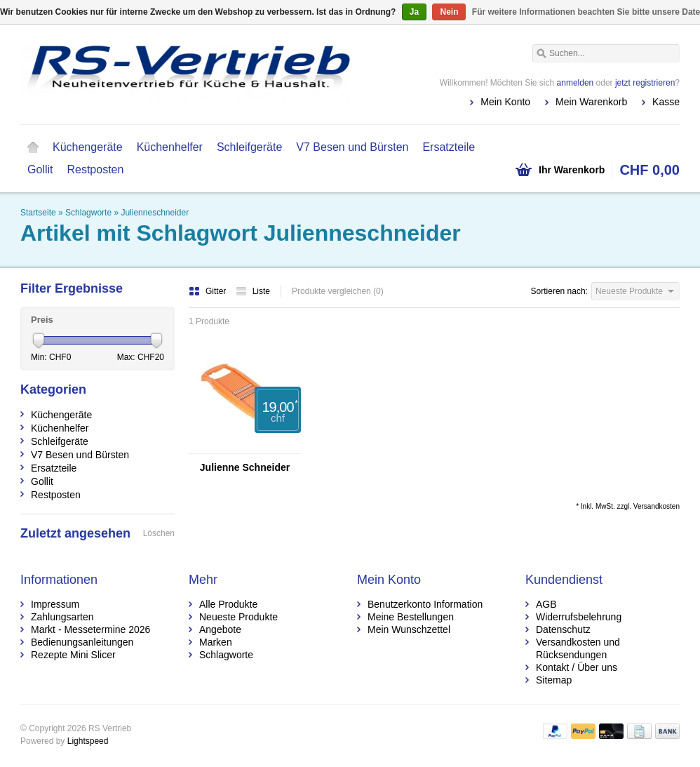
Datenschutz (563, 629)
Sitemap (554, 680)
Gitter (209, 291)
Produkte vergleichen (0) (338, 291)
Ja (414, 12)
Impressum (55, 604)
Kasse (666, 102)
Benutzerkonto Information (425, 604)
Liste (253, 291)
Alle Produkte (228, 604)
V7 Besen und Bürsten (352, 147)
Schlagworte (88, 213)
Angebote (220, 629)
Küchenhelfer (170, 147)
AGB (546, 604)
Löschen (159, 533)
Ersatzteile (449, 147)
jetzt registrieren (645, 83)
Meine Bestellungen (411, 617)
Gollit (40, 169)
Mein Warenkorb (591, 102)
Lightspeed (88, 741)
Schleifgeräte (249, 147)
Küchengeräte (88, 147)
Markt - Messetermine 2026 (90, 629)
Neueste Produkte (238, 617)
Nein (449, 12)
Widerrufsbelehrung (579, 617)
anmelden (576, 83)
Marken (216, 642)
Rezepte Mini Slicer (73, 655)
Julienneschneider (155, 213)
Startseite (33, 147)
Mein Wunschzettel (409, 629)
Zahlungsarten (62, 617)
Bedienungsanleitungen (82, 642)
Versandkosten (657, 506)
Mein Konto (505, 102)
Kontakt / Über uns (577, 667)
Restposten (95, 169)
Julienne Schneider (245, 467)
